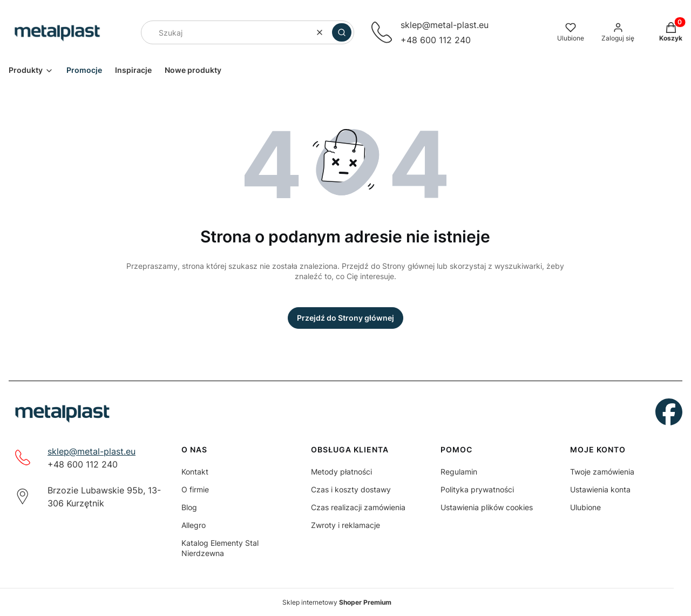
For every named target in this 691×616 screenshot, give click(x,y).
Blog (189, 507)
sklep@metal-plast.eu (92, 451)
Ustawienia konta (600, 489)
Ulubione (585, 507)
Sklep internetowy (337, 602)
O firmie (195, 489)
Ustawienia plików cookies (487, 507)
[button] (342, 32)
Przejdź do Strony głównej (345, 318)
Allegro (194, 525)
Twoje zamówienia (602, 472)
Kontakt (195, 472)
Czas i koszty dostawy (351, 489)
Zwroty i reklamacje (345, 525)
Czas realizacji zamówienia (358, 507)
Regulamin (459, 472)
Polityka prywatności (477, 489)
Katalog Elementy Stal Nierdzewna (220, 548)
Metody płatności (341, 472)
